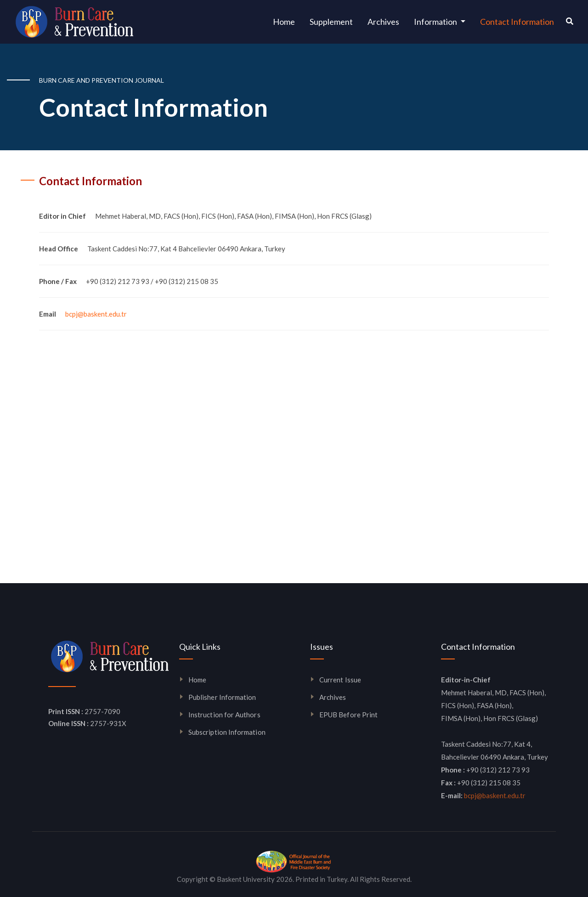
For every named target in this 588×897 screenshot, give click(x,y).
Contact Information (517, 22)
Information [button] (436, 22)
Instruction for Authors (224, 715)
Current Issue (340, 680)
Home (288, 21)
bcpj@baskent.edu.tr (96, 314)
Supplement (331, 22)
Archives (383, 22)
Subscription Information (227, 732)
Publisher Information (222, 697)
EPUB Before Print (348, 715)
